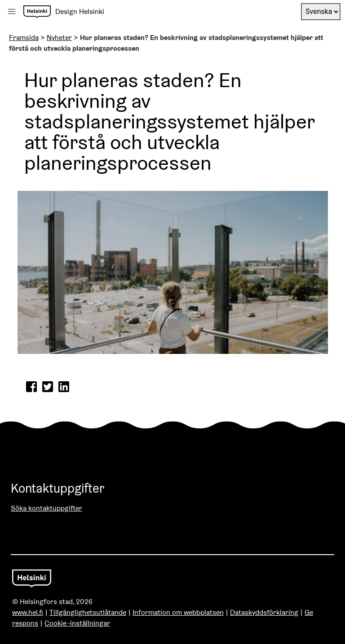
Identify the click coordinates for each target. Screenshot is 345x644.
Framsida (24, 37)
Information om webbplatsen (178, 612)
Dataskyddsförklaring (264, 612)
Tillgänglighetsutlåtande (88, 612)
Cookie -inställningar (77, 623)
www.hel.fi (28, 612)
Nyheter (59, 37)
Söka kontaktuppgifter (46, 508)
